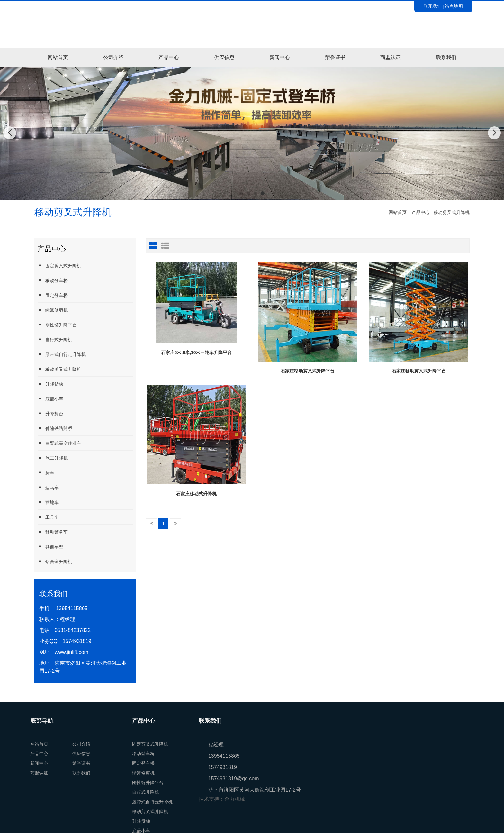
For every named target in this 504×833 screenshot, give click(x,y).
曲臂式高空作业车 (59, 443)
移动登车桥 (53, 280)
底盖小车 (50, 399)
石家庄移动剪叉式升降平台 (308, 371)
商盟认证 (391, 57)
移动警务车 (53, 532)
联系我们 (433, 6)
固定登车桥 (53, 295)
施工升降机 (53, 458)
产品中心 (169, 57)
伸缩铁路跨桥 (55, 428)
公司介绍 (113, 57)
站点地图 (454, 6)
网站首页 (58, 57)
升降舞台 (50, 413)
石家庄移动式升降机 (196, 494)
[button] (241, 193)
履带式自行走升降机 (62, 354)
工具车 (48, 517)
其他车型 (50, 547)
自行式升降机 (55, 339)
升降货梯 (50, 384)
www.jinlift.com (72, 652)
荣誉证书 (335, 57)
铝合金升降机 (55, 561)
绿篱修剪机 (53, 310)
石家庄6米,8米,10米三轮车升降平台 (197, 352)
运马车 (48, 487)
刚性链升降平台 (57, 325)
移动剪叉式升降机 (452, 212)
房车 (46, 473)
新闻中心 (280, 57)
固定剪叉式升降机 (59, 265)
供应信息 (224, 57)
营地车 (48, 502)
